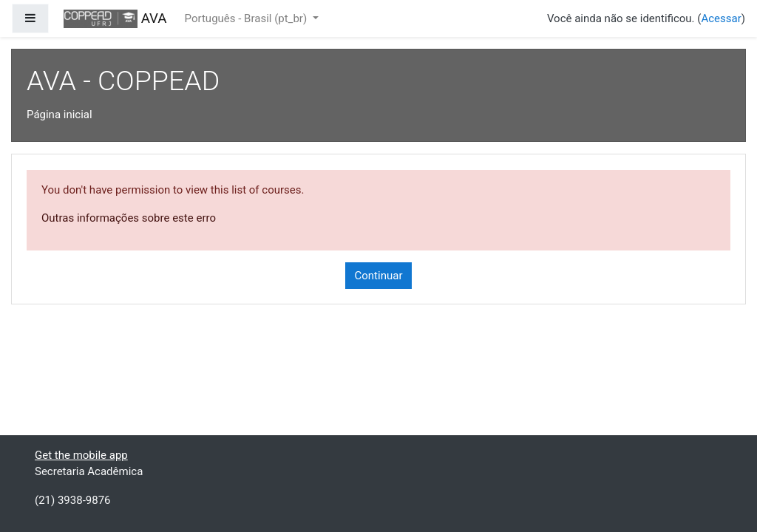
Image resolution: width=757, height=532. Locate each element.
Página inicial (60, 115)
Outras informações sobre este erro (129, 218)
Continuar (379, 276)
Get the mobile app (81, 455)
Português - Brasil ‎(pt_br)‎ (247, 18)
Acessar (721, 18)
